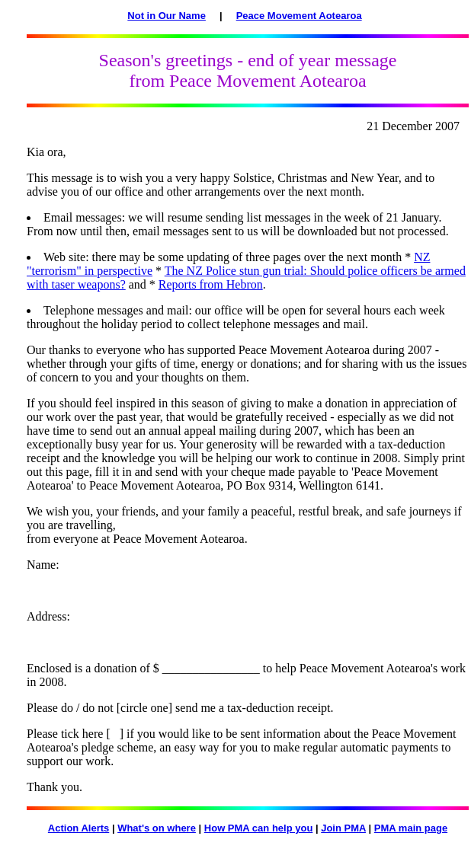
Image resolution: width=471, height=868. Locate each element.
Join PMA (343, 828)
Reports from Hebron (211, 284)
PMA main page (411, 828)
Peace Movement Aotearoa (299, 16)
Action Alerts (78, 828)
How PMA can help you (259, 828)
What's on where (157, 828)
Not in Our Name (167, 16)
